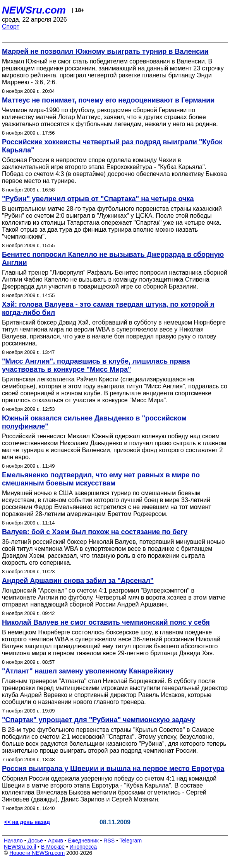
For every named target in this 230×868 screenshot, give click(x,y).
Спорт (11, 26)
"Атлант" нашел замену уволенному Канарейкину (88, 671)
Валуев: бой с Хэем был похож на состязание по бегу (95, 532)
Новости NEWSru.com (37, 853)
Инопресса (83, 847)
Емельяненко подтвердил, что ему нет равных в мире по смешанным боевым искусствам (101, 479)
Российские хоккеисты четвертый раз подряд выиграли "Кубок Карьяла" (112, 146)
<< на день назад (27, 822)
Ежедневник (83, 841)
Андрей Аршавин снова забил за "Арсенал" (78, 581)
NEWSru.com (34, 10)
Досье (35, 841)
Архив (56, 841)
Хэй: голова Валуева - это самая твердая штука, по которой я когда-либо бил (108, 308)
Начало (13, 841)
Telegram (131, 841)
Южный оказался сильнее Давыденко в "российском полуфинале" (94, 422)
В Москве (53, 847)
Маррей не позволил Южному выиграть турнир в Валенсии (105, 51)
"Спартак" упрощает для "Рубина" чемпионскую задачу (99, 720)
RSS (109, 841)
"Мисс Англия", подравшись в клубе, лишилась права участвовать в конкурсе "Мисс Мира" (96, 365)
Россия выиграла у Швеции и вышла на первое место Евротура (113, 769)
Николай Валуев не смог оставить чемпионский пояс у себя (106, 622)
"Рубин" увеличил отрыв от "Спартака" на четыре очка (98, 199)
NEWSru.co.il (20, 847)
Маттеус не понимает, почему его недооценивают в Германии (108, 100)
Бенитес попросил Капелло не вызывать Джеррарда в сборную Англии (113, 259)
